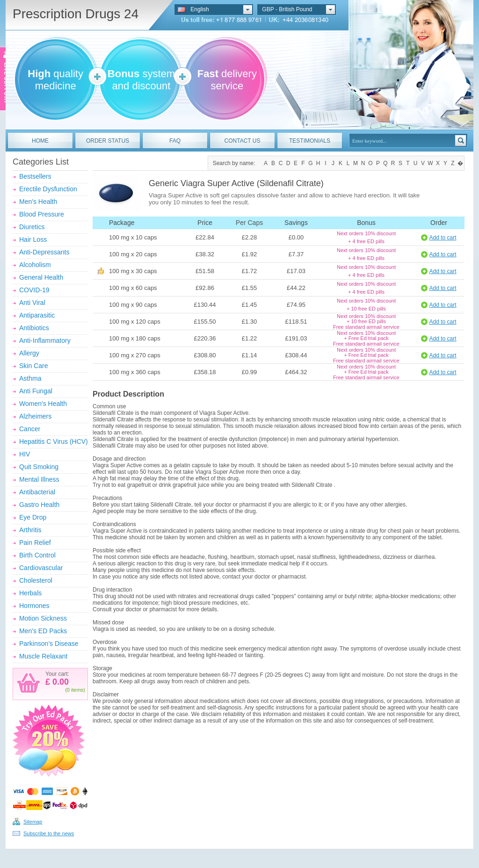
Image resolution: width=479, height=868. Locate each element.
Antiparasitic (37, 315)
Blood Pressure (42, 214)
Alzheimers (35, 416)
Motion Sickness (43, 618)
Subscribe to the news (49, 833)
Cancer (30, 429)
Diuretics (32, 227)
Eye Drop (33, 517)
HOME (40, 141)
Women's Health (43, 404)
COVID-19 (34, 290)
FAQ (175, 141)
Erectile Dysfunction (48, 189)
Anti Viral (32, 303)
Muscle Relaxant (44, 656)
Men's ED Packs (43, 631)
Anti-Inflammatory (45, 340)
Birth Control (37, 555)
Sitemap (33, 822)
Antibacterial (37, 492)
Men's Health (38, 202)
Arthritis (30, 530)
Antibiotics (34, 328)
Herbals (30, 593)
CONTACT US (243, 141)
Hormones (34, 606)
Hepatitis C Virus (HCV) (54, 441)
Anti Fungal (36, 391)
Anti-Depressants (44, 252)
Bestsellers (35, 176)
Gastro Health (39, 505)
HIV (25, 454)
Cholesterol (36, 580)
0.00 (59, 682)
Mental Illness (39, 479)
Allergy (29, 353)
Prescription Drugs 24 (76, 14)
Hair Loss (33, 239)
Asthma (30, 378)
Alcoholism (35, 265)
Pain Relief (35, 542)
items (77, 690)
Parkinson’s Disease (49, 644)
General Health (41, 277)
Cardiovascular (41, 568)
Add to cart (443, 238)
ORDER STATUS (108, 141)
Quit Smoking (39, 467)
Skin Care (33, 366)
